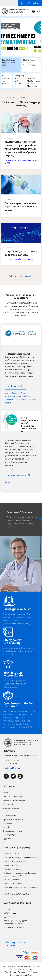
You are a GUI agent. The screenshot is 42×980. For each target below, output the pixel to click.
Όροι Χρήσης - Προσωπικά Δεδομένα (21, 972)
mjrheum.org (14, 386)
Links (8, 482)
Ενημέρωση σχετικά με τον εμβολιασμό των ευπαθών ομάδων (21, 207)
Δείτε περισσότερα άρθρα (21, 276)
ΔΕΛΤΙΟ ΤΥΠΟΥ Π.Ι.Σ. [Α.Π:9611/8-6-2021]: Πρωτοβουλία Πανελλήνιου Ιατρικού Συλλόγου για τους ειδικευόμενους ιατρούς (21, 149)
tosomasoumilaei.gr (17, 475)
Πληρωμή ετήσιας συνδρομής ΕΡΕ (17, 944)
